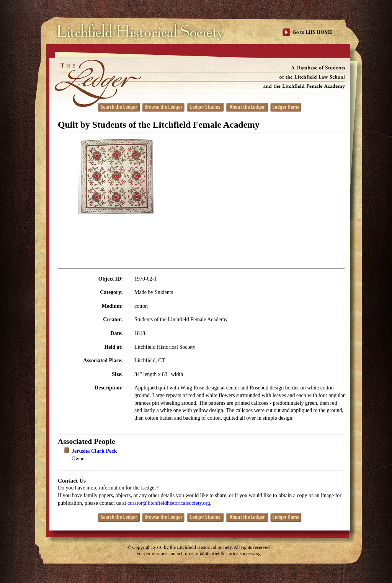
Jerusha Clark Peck (94, 451)
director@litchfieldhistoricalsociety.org (223, 553)
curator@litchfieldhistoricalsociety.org (169, 503)
